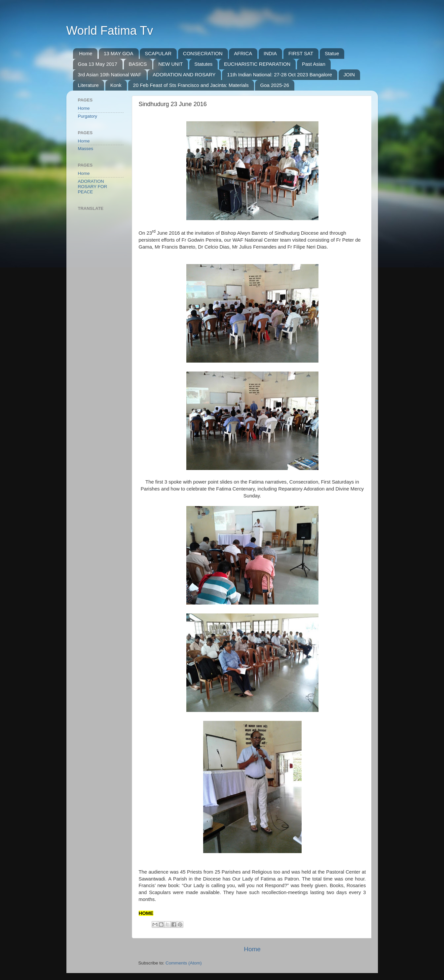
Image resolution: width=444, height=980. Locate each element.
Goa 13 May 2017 (98, 64)
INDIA (270, 53)
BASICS (138, 64)
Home (86, 53)
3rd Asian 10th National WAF (110, 75)
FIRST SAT (301, 53)
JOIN (349, 75)
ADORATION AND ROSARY (184, 75)
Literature (88, 85)
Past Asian (314, 64)
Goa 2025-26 (275, 85)
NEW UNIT (170, 64)
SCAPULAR (158, 53)
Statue (332, 53)
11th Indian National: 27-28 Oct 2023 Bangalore (279, 75)
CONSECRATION (203, 53)
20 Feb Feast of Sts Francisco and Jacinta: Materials (191, 85)
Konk (116, 85)
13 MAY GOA (118, 53)
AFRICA (243, 53)
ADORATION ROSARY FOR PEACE (93, 187)
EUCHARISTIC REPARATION (257, 64)
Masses (86, 149)
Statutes (203, 64)
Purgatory (88, 116)
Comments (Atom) (184, 963)
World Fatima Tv (110, 31)
